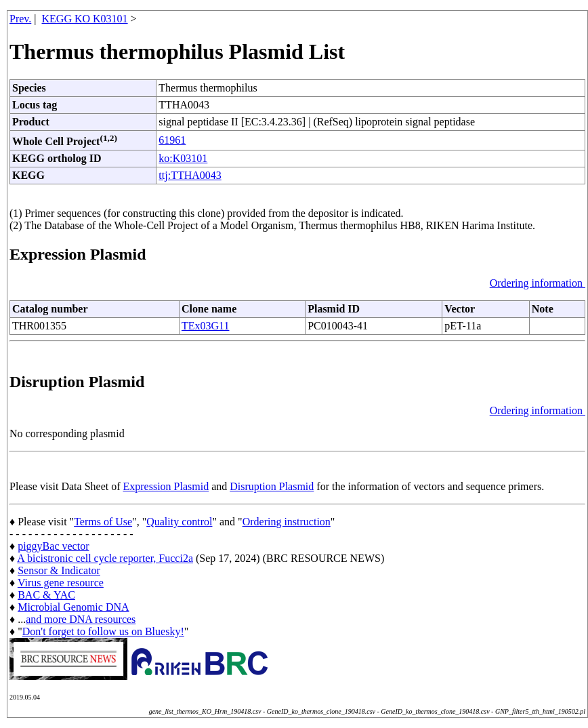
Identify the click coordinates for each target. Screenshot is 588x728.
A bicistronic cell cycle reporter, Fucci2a (105, 558)
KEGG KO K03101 (85, 19)
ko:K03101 (183, 158)
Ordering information (538, 283)
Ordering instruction (287, 522)
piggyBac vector (53, 546)
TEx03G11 (206, 326)
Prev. (20, 19)
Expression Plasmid (166, 486)
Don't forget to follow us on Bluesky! (103, 631)
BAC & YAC (46, 595)
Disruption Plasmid (272, 486)
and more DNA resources (81, 619)
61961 (172, 140)
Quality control (179, 522)
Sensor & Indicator (59, 570)
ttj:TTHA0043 (190, 175)
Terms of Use (103, 522)
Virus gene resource (61, 583)
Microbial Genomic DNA (73, 607)
